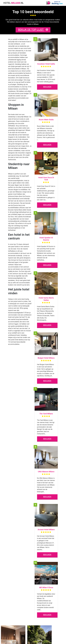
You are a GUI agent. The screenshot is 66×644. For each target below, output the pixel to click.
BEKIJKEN (47, 87)
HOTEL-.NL (14, 3)
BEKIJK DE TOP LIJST (33, 30)
